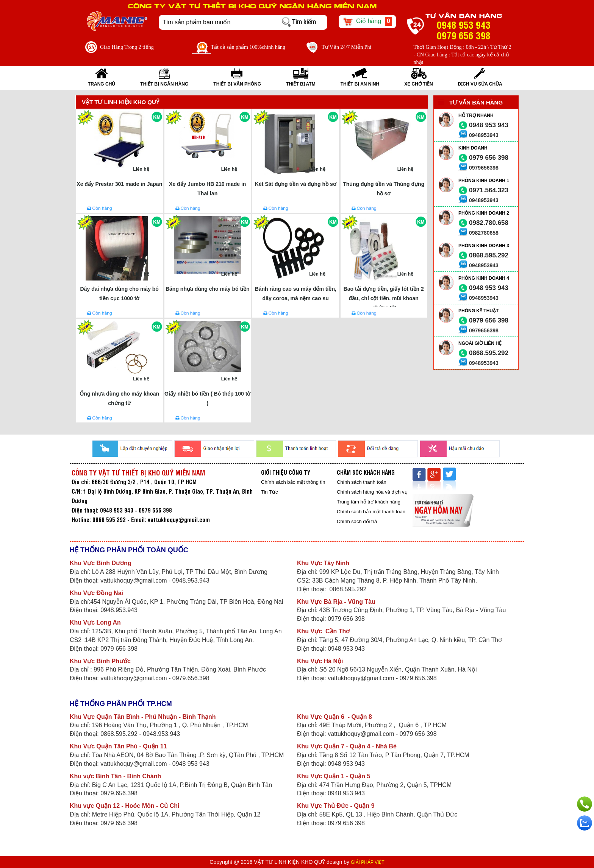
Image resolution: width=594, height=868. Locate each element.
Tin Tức (269, 492)
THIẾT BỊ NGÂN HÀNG (164, 84)
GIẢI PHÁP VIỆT (368, 862)
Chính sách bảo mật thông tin (293, 482)
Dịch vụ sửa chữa (480, 84)
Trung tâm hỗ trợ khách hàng (369, 502)
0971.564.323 (489, 190)
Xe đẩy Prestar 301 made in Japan (119, 184)
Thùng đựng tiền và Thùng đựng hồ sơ (384, 189)
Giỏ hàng (367, 22)
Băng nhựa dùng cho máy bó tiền (208, 289)
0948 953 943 (489, 125)
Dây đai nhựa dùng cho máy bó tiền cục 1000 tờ (120, 294)
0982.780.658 (489, 223)
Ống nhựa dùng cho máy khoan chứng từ (119, 398)
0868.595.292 (489, 255)
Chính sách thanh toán (362, 482)
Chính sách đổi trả (357, 521)
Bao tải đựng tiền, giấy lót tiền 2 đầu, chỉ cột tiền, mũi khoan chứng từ (384, 296)
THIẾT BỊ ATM (301, 84)
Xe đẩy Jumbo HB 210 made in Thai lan (207, 189)
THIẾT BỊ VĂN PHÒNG (237, 84)
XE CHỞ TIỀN (418, 84)
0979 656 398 (489, 158)
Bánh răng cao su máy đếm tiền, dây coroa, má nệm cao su (296, 294)
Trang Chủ (102, 84)
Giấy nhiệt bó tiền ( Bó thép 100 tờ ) (207, 398)
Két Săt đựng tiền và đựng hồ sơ (296, 184)
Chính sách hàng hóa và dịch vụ (372, 492)
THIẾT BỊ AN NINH (360, 84)
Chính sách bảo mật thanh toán (371, 512)
